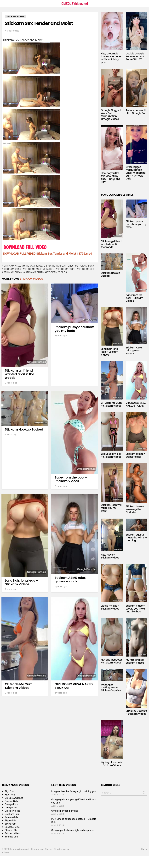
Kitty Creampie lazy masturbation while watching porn (112, 58)
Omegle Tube (11, 808)
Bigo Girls (10, 791)
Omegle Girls (11, 801)
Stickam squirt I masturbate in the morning (136, 538)
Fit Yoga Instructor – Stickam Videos (111, 661)
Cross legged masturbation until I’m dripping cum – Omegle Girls (136, 173)
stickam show (13, 272)
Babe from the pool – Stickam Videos (71, 479)
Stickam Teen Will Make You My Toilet (111, 508)
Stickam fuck (86, 266)
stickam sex (86, 269)
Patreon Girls (11, 817)
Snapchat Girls (12, 827)
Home (144, 849)
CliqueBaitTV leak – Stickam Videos (111, 455)
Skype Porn (11, 824)
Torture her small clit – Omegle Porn (137, 112)
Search (144, 793)
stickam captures (62, 266)
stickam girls (12, 269)
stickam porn (67, 269)
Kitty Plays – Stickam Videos (110, 556)
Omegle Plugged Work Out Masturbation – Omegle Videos (111, 115)
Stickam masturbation (40, 269)
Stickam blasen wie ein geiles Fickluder (135, 509)
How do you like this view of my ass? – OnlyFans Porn (110, 177)
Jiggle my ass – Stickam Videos (110, 607)
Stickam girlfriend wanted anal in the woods (20, 374)
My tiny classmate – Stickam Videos (112, 764)
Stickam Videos (31, 279)
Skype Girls (10, 821)
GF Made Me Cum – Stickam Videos (20, 686)
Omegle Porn (11, 804)
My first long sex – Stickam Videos (136, 661)
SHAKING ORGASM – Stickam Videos (136, 712)
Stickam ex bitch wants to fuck (135, 455)
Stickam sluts (35, 272)
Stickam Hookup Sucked (24, 429)
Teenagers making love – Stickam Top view (111, 687)
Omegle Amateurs (14, 798)
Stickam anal (12, 266)
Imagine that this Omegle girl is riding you (74, 791)
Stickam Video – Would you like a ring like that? (135, 609)
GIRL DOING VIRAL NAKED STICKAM (74, 686)
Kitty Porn (10, 795)
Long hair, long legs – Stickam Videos (21, 582)
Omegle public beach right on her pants (72, 830)
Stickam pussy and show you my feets (74, 329)
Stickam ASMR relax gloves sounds (70, 580)
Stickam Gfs (11, 830)
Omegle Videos (12, 811)
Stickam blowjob (36, 266)
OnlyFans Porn (12, 814)
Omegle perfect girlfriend (65, 811)
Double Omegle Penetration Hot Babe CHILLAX (135, 56)
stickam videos (57, 272)
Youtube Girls (12, 837)
